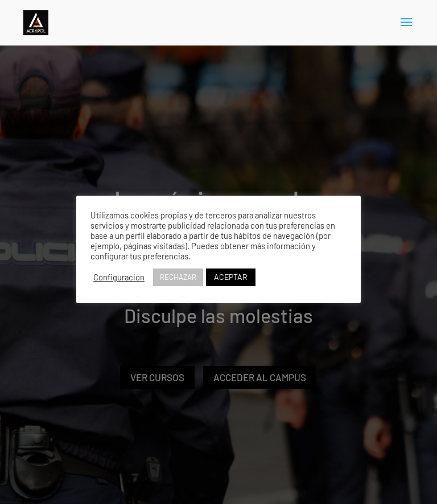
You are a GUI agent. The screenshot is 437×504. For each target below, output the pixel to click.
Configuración (119, 277)
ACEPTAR (231, 277)
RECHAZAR (178, 277)
